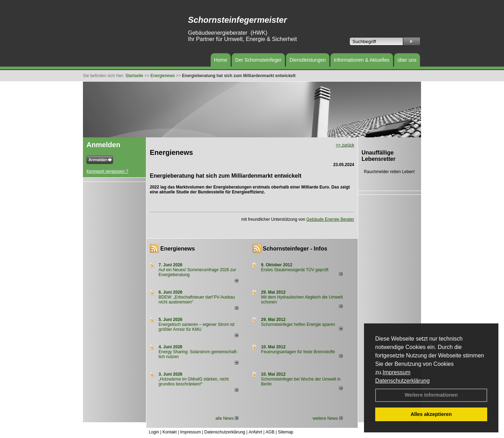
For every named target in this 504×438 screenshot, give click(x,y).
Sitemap (286, 432)
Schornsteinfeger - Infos (295, 249)
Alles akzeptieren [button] (431, 414)
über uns (407, 60)
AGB (270, 432)
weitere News (327, 418)
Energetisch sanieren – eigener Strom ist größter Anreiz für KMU (197, 327)
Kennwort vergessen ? (107, 171)
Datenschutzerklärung (402, 381)
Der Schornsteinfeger (258, 60)
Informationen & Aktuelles (362, 60)
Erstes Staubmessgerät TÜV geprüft (295, 270)
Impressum (396, 372)
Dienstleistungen (308, 60)
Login (154, 432)
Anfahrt (255, 432)
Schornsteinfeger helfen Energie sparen (298, 324)
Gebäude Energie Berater (330, 219)
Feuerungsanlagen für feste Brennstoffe (298, 352)
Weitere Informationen (431, 395)
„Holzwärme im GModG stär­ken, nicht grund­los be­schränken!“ (194, 382)
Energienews (178, 249)
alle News (227, 418)
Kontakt (170, 432)
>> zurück (345, 145)
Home (221, 60)
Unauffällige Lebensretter (379, 156)
